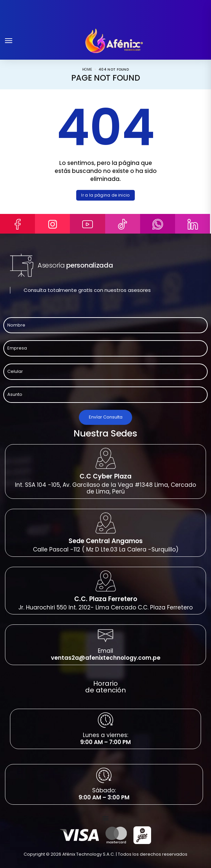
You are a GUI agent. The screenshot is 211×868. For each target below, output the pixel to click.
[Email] (105, 636)
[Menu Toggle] (105, 818)
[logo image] (114, 40)
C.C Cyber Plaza (105, 476)
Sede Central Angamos (106, 541)
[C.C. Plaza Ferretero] (106, 581)
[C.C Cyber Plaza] (106, 458)
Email (105, 651)
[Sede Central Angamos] (106, 523)
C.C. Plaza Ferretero (106, 599)
